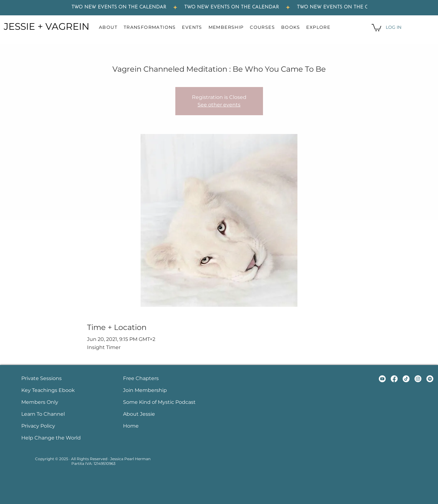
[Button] (55, 379)
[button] (111, 27)
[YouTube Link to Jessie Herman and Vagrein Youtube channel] (382, 379)
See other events (219, 105)
